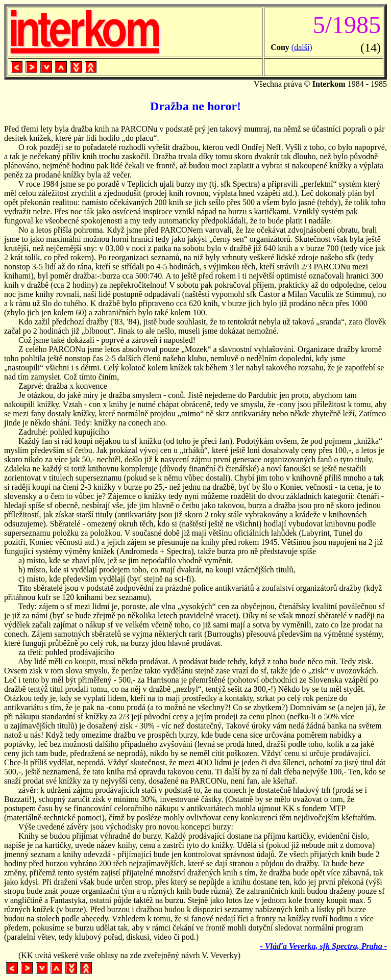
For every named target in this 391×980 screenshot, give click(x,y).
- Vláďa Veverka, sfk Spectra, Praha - (324, 946)
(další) (302, 47)
